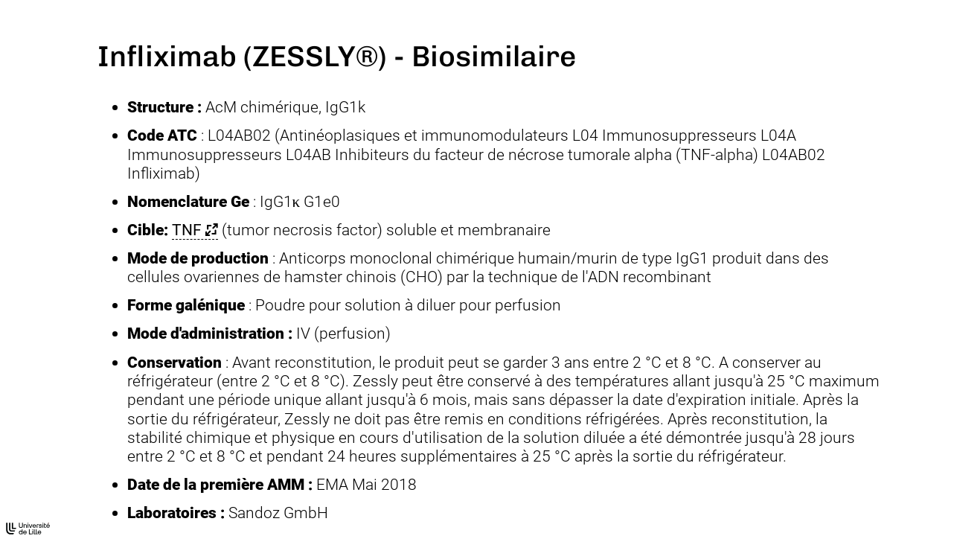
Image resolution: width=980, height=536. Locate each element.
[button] (195, 230)
